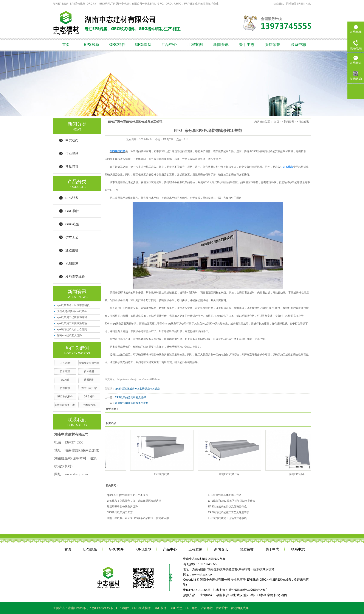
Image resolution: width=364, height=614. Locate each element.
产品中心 (169, 45)
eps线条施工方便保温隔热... (73, 323)
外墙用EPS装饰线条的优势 (122, 507)
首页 (66, 45)
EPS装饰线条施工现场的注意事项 (227, 518)
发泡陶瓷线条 (75, 277)
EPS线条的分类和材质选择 (130, 397)
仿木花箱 (65, 371)
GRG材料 (89, 397)
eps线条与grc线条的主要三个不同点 (127, 495)
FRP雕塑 (192, 608)
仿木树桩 (65, 388)
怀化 (277, 595)
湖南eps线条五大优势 (69, 335)
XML (309, 4)
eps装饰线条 (142, 389)
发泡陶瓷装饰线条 (89, 363)
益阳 (246, 595)
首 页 (276, 122)
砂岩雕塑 (207, 608)
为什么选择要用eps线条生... (73, 311)
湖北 (233, 595)
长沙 (226, 595)
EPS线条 (91, 45)
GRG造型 (143, 45)
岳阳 (253, 595)
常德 (270, 595)
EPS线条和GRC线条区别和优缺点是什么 (232, 501)
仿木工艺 (72, 237)
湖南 (219, 595)
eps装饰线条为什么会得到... (73, 329)
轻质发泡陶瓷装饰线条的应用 (132, 403)
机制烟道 (72, 263)
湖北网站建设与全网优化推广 (249, 590)
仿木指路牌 (89, 405)
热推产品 (189, 595)
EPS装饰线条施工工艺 (120, 512)
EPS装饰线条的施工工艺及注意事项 (229, 512)
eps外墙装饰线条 (125, 389)
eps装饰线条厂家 (65, 405)
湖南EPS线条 (77, 608)
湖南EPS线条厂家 (231, 474)
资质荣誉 (273, 45)
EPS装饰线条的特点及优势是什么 (227, 507)
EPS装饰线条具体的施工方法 (225, 495)
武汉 (240, 595)
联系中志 (298, 45)
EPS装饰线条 (164, 474)
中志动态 (72, 140)
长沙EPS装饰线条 (101, 608)
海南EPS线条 (299, 474)
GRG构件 (65, 363)
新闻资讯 (221, 45)
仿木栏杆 (89, 371)
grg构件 (65, 380)
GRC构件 (118, 45)
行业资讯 (72, 153)
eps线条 (155, 389)
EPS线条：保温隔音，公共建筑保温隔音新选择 (134, 501)
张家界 (262, 595)
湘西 (284, 595)
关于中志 (247, 45)
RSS (301, 4)
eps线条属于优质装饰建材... (73, 317)
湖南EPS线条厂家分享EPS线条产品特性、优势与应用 (138, 518)
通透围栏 (72, 250)
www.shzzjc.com (203, 574)
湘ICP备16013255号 (197, 590)
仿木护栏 (222, 608)
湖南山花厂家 (89, 388)
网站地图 (292, 4)
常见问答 (72, 167)
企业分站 (279, 4)
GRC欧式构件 (65, 397)
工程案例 (195, 45)
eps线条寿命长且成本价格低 (73, 305)
